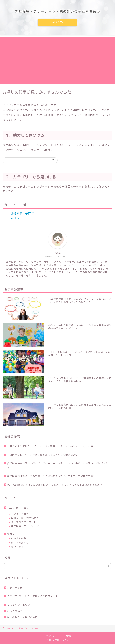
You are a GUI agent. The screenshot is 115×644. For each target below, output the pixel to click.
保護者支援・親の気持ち (25, 518)
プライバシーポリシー (20, 605)
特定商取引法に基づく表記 (22, 617)
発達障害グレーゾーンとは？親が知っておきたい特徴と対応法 (43, 455)
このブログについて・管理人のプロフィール (32, 596)
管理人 (15, 218)
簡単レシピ (17, 547)
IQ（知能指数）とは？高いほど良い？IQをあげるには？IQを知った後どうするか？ (55, 485)
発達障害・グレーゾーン (25, 526)
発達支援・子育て (22, 213)
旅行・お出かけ (20, 543)
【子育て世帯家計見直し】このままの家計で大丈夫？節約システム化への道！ (51, 446)
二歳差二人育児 (20, 514)
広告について (15, 611)
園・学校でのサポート (24, 522)
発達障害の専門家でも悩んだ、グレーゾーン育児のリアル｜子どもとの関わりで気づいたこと (59, 465)
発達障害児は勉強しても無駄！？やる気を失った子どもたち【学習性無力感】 (51, 476)
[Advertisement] (57, 60)
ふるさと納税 (19, 538)
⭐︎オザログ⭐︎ (57, 22)
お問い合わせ (15, 588)
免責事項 (70, 636)
